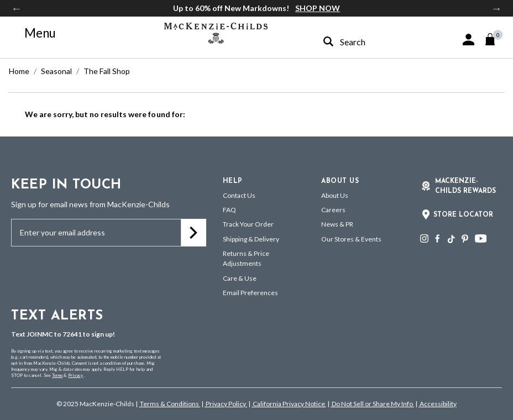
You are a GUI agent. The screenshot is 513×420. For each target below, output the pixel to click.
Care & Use (240, 278)
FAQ (229, 210)
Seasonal (56, 71)
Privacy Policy (226, 404)
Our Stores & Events (351, 239)
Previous (17, 8)
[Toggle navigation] (34, 33)
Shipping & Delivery (251, 239)
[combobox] (367, 42)
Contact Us (239, 195)
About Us (335, 195)
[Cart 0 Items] (495, 39)
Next (496, 8)
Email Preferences (250, 293)
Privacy (75, 375)
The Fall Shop (107, 71)
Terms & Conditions (169, 404)
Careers (333, 210)
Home (19, 71)
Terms (57, 375)
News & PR (337, 224)
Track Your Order (248, 224)
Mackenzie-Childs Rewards (465, 186)
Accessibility (438, 404)
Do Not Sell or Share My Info (372, 404)
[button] (468, 40)
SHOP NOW (318, 8)
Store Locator (463, 215)
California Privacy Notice (289, 404)
